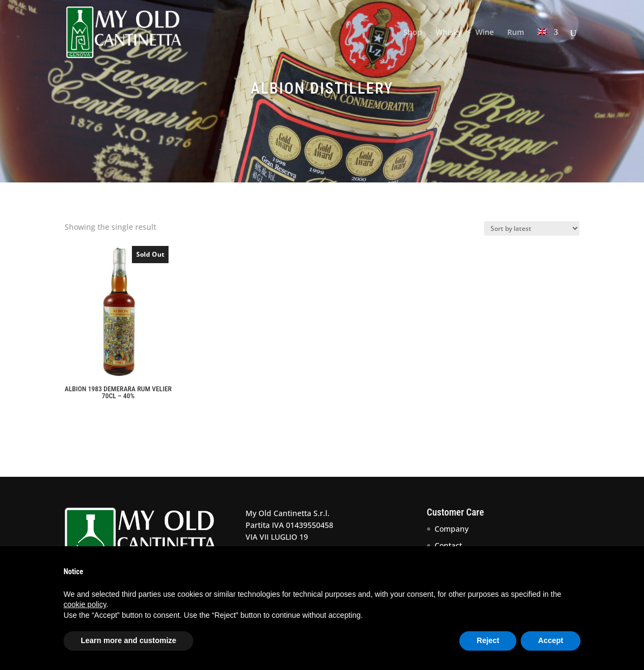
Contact (448, 545)
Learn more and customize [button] (128, 640)
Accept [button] (551, 640)
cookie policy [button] (85, 604)
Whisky (449, 33)
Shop (413, 33)
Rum (516, 33)
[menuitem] (548, 47)
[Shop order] (532, 228)
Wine (485, 33)
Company (451, 529)
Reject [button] (488, 640)
